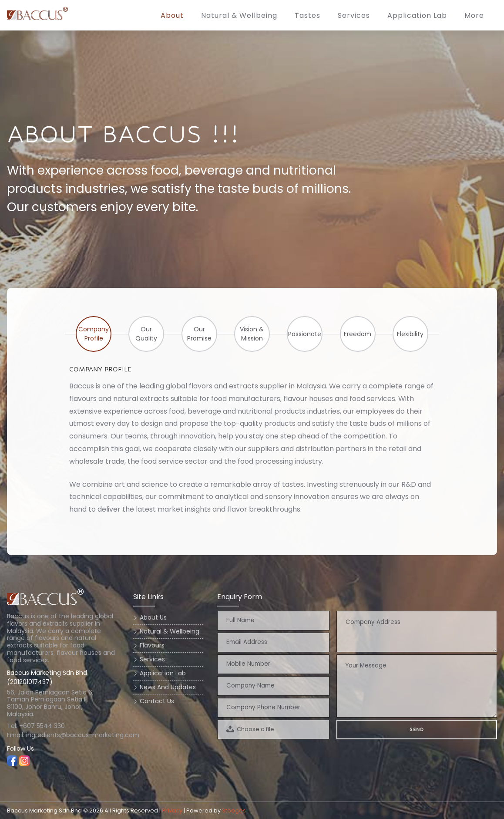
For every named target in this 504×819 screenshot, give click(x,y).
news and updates (168, 687)
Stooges (234, 811)
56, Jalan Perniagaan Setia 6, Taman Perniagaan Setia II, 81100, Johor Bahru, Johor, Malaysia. (51, 703)
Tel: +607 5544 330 (36, 726)
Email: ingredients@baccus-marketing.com (63, 735)
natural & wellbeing (170, 631)
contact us (157, 701)
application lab (417, 15)
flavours (152, 645)
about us (153, 617)
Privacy (172, 811)
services (354, 15)
